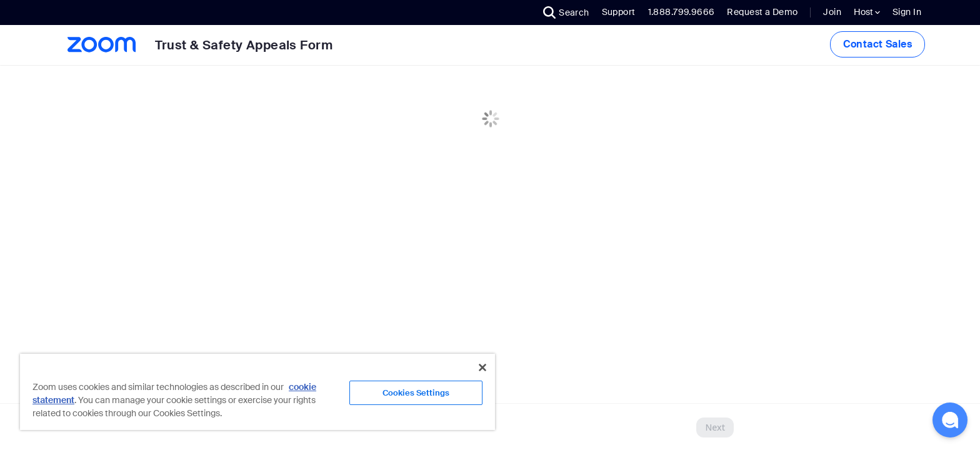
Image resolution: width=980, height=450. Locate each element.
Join (832, 12)
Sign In (907, 12)
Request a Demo (762, 12)
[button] (566, 12)
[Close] (482, 367)
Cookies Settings (416, 393)
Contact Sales (877, 44)
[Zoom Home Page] (101, 45)
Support (619, 12)
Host (867, 12)
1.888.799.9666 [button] (682, 12)
